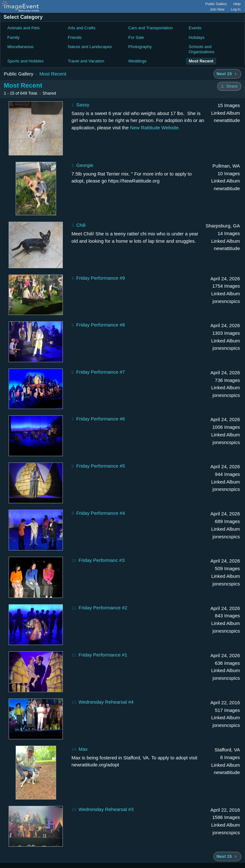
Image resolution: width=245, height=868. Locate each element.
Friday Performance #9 (101, 278)
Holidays (197, 37)
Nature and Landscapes (90, 47)
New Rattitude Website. (155, 128)
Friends (75, 37)
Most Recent (53, 74)
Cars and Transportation (150, 28)
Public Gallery (216, 4)
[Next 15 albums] (227, 74)
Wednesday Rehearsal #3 (106, 809)
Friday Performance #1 (103, 655)
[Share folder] (229, 86)
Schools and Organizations (202, 49)
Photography (140, 47)
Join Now (217, 9)
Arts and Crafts (82, 28)
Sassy (83, 105)
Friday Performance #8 (101, 325)
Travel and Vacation (86, 61)
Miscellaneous (20, 47)
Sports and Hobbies (26, 61)
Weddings (137, 61)
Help (237, 4)
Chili (81, 225)
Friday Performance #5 (101, 466)
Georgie (85, 165)
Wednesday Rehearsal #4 (106, 702)
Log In (236, 9)
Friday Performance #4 (101, 513)
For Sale (136, 37)
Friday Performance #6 (101, 419)
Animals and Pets (23, 28)
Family (13, 37)
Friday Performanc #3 (101, 560)
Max (83, 749)
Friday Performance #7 (101, 372)
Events (195, 28)
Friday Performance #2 (103, 608)
